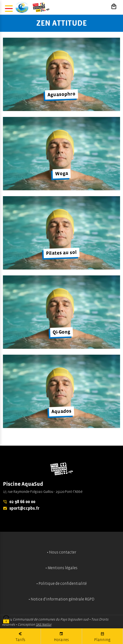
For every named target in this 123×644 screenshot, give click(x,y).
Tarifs (20, 636)
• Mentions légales (61, 568)
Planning (102, 636)
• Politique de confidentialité (62, 584)
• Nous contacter (62, 552)
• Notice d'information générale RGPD (61, 599)
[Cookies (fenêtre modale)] (6, 620)
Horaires (61, 636)
